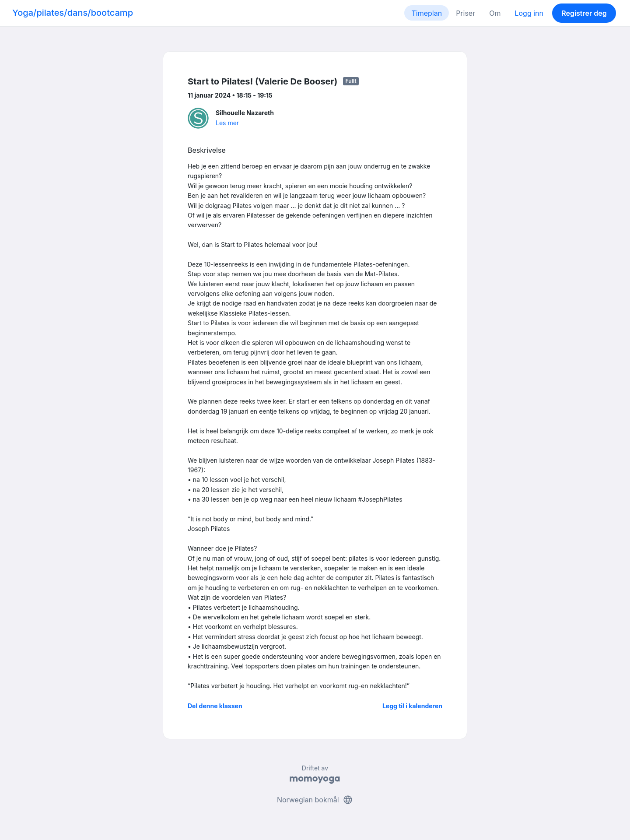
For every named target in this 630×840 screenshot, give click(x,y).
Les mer (227, 123)
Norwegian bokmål (315, 800)
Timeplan (427, 13)
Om (495, 13)
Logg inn (529, 13)
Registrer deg (584, 13)
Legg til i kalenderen (412, 706)
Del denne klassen (215, 706)
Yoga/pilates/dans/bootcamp (73, 13)
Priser (465, 13)
